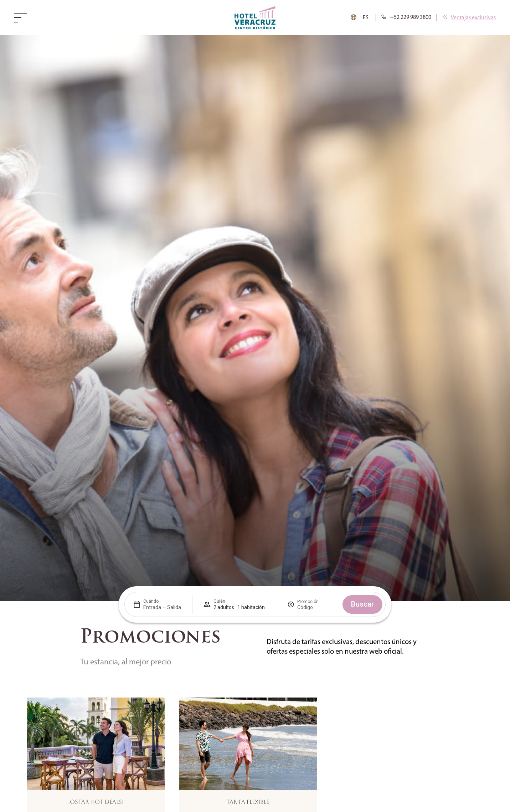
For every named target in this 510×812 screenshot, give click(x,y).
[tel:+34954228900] (406, 17)
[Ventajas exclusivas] (469, 18)
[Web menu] (22, 18)
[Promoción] (314, 607)
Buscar (362, 604)
